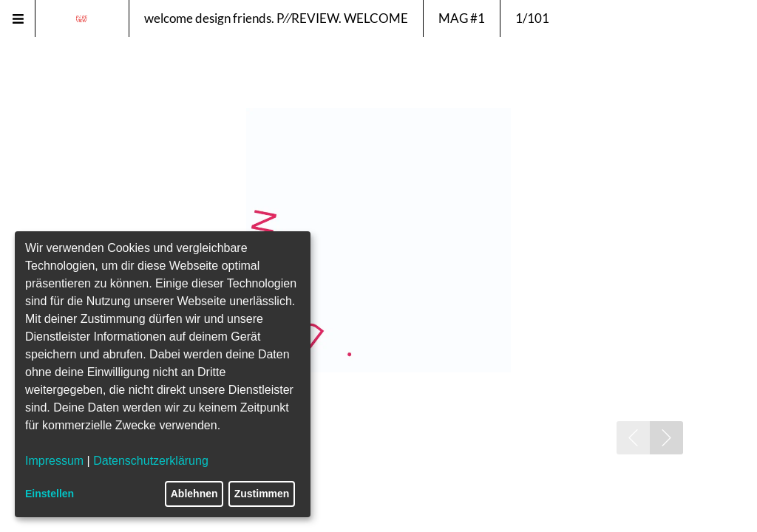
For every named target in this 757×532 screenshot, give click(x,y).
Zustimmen (262, 494)
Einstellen (50, 494)
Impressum (54, 461)
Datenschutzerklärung (151, 461)
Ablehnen (194, 494)
